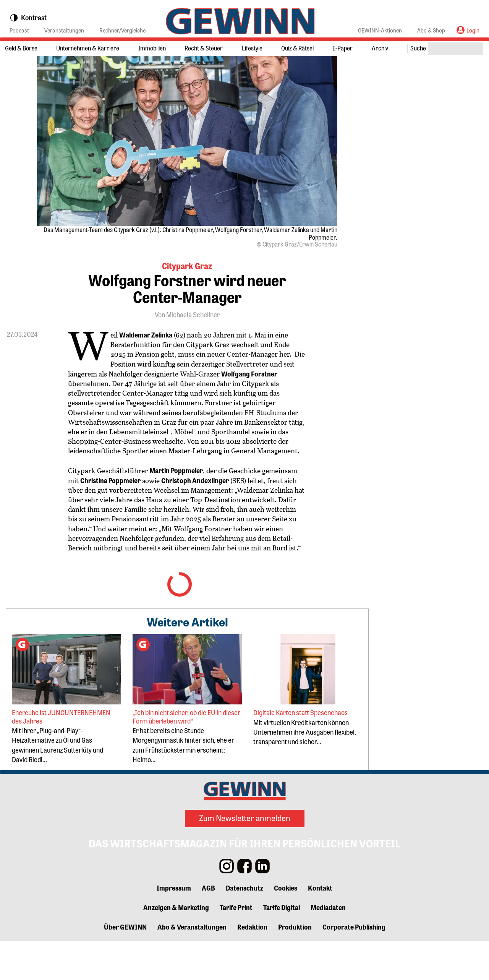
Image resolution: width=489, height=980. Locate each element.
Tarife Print (236, 946)
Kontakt (320, 926)
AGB (208, 926)
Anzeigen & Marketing (176, 946)
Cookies (286, 926)
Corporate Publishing (354, 965)
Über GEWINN (125, 965)
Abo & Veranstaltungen (192, 965)
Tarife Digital (282, 946)
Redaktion (252, 965)
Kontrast (28, 18)
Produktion (295, 965)
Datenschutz (244, 926)
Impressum (174, 926)
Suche (418, 48)
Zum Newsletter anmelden (245, 857)
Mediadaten (328, 946)
